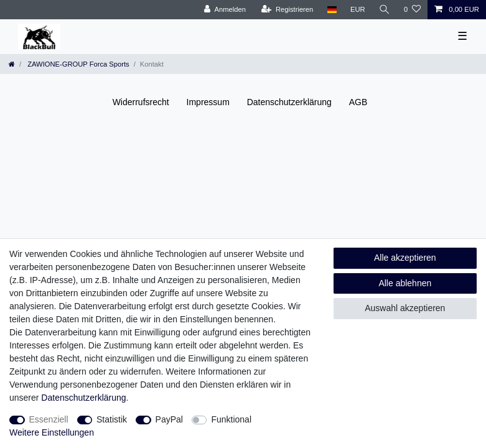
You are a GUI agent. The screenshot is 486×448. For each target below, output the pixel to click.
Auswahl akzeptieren (405, 308)
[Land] (331, 10)
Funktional (231, 419)
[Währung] (358, 10)
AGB (358, 102)
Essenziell (49, 419)
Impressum (208, 102)
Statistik (112, 419)
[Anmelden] (225, 10)
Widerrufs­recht (141, 102)
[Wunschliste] (412, 10)
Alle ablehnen (405, 283)
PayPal (169, 419)
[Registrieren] (287, 10)
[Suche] (385, 10)
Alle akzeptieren (405, 258)
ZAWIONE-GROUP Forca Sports (77, 64)
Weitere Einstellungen (52, 432)
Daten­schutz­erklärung (289, 102)
